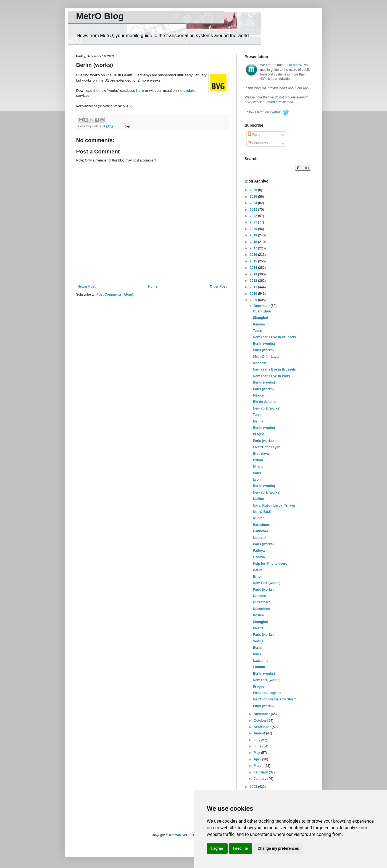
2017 (254, 248)
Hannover (260, 531)
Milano (258, 466)
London (259, 667)
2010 (254, 294)
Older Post (218, 286)
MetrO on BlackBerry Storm (274, 699)
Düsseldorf (261, 609)
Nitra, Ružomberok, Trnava (274, 505)
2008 (254, 787)
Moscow (259, 363)
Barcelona (261, 525)
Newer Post (87, 286)
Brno (257, 577)
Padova (259, 551)
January (260, 779)
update (189, 91)
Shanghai (260, 318)
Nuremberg (262, 602)
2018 (254, 242)
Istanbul (259, 538)
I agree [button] (217, 848)
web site (275, 102)
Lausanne (260, 661)
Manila (258, 421)
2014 (254, 268)
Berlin (257, 570)
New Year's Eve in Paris (271, 376)
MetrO (298, 65)
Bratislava (261, 453)
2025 (254, 197)
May (257, 753)
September (263, 727)
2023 (254, 210)
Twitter (275, 112)
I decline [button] (240, 848)
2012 (254, 281)
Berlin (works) (264, 344)
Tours (257, 331)
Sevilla (258, 641)
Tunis (257, 415)
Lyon (257, 479)
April (258, 759)
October (260, 721)
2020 (254, 229)
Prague (258, 434)
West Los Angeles (267, 693)
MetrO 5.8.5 (262, 512)
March (259, 766)
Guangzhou (262, 311)
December (262, 306)
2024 (254, 203)
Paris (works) (263, 350)
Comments (258, 143)
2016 (254, 255)
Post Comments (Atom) (115, 294)
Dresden (259, 596)
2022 (254, 216)
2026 (254, 190)
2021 (254, 222)
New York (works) (267, 408)
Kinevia (175, 835)
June (258, 746)
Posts (254, 135)
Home (153, 286)
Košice (258, 499)
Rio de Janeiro (264, 402)
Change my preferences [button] (278, 848)
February (261, 772)
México (258, 395)
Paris (257, 473)
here (140, 91)
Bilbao (258, 460)
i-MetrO (259, 628)
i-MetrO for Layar (266, 357)
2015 (254, 261)
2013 (254, 274)
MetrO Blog (100, 16)
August (260, 733)
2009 (254, 300)
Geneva (259, 557)
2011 (254, 287)
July (257, 740)
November (262, 714)
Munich (259, 518)
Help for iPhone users (270, 564)
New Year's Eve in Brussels (274, 337)
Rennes (259, 324)
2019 (254, 235)
